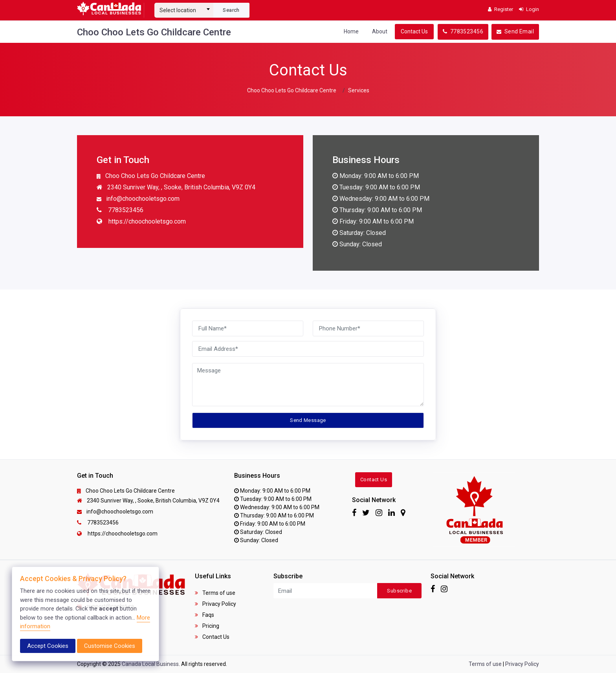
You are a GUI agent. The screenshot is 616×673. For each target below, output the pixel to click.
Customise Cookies (110, 646)
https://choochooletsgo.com (141, 222)
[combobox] (184, 7)
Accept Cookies (48, 646)
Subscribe (399, 591)
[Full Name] (248, 328)
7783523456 (463, 31)
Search (231, 10)
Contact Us (414, 31)
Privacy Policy (215, 604)
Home (351, 31)
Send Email (515, 31)
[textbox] (184, 10)
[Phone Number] (368, 328)
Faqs (204, 615)
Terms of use (215, 593)
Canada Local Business (150, 664)
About (380, 31)
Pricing (207, 626)
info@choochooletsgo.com (138, 199)
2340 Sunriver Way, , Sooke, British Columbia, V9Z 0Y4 (176, 188)
